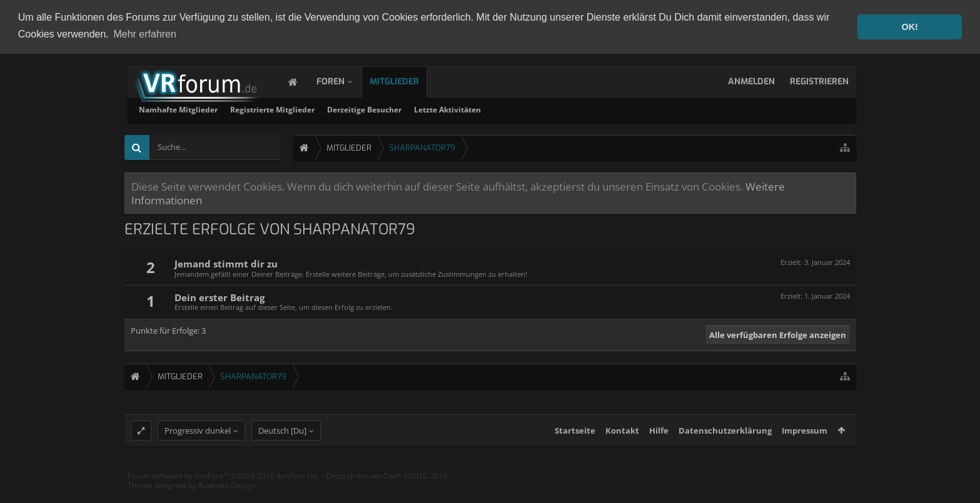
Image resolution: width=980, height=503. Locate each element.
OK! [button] (909, 27)
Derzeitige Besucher (530, 108)
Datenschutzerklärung (725, 441)
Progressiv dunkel (198, 441)
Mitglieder (407, 80)
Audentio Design (226, 496)
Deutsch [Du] (282, 441)
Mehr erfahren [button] (145, 34)
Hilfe (659, 441)
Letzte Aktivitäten (613, 108)
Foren (343, 80)
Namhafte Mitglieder (344, 108)
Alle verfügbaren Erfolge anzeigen (778, 334)
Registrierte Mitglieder (438, 108)
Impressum (805, 441)
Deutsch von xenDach (386, 486)
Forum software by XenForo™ (224, 486)
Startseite (575, 441)
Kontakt (622, 441)
